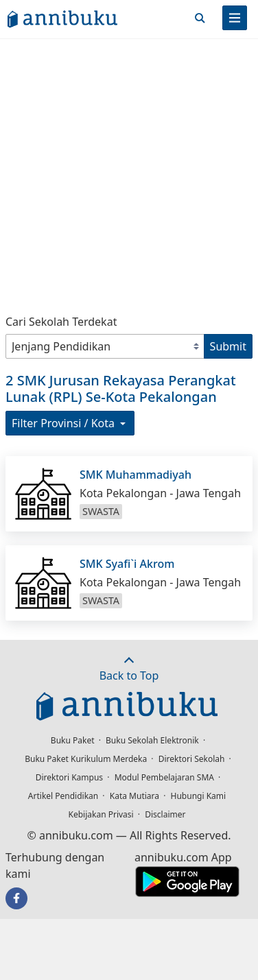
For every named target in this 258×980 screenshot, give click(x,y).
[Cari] (200, 18)
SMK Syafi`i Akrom (127, 564)
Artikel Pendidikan (63, 796)
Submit (228, 346)
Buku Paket (73, 740)
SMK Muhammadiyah (136, 475)
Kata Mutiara (134, 796)
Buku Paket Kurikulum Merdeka (86, 759)
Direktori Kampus (69, 777)
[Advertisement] (129, 174)
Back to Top (129, 669)
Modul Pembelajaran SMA (164, 777)
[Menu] (235, 18)
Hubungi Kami (199, 796)
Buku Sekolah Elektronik (152, 740)
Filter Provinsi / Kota (70, 423)
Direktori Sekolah (192, 759)
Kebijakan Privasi (101, 814)
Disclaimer (165, 814)
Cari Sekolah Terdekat (61, 322)
